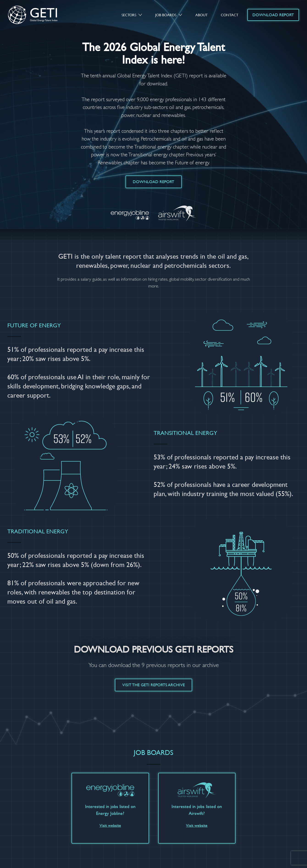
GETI (37, 15)
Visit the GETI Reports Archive (153, 685)
